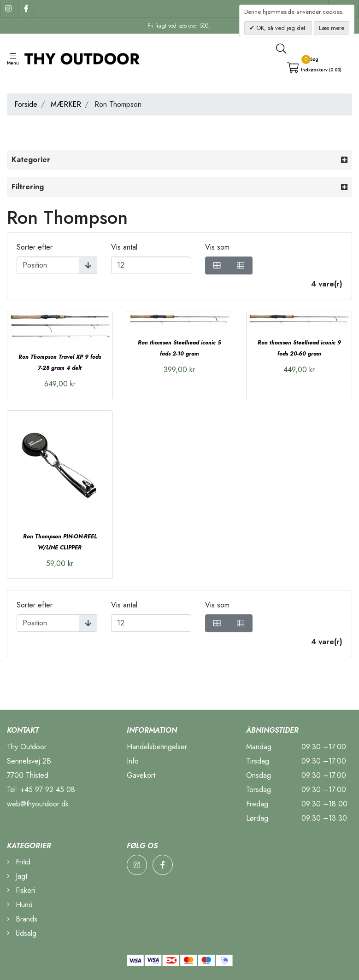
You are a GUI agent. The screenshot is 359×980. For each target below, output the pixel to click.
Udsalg (22, 933)
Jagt (17, 876)
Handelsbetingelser (157, 747)
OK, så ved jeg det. (281, 28)
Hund (20, 905)
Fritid (19, 862)
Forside (26, 104)
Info (133, 761)
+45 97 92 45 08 (48, 790)
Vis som (217, 247)
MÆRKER (66, 104)
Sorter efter (35, 247)
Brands (22, 919)
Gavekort (141, 775)
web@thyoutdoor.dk (38, 804)
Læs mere (332, 28)
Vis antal (124, 247)
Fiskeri (21, 890)
